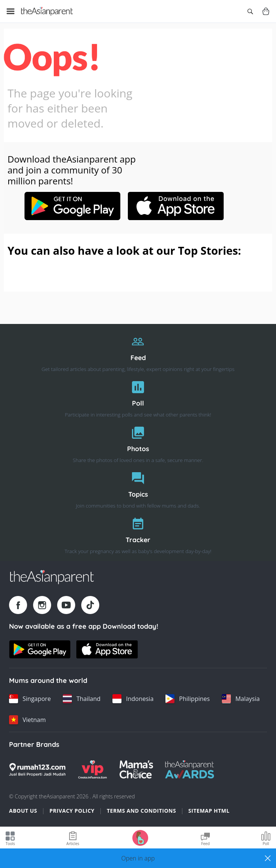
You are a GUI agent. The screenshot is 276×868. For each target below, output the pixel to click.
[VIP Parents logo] (93, 769)
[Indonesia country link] (133, 699)
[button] (138, 858)
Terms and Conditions (141, 811)
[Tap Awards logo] (190, 769)
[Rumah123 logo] (37, 769)
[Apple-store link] (176, 218)
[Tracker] (138, 534)
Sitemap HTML (209, 811)
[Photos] (138, 443)
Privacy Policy (72, 811)
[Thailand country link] (82, 699)
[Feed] (138, 352)
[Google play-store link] (72, 218)
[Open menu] (11, 11)
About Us (23, 811)
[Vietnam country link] (27, 720)
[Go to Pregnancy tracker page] (140, 837)
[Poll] (138, 397)
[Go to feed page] (47, 11)
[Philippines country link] (188, 699)
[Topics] (138, 488)
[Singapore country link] (30, 699)
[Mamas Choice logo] (136, 769)
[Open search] (250, 11)
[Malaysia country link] (241, 699)
